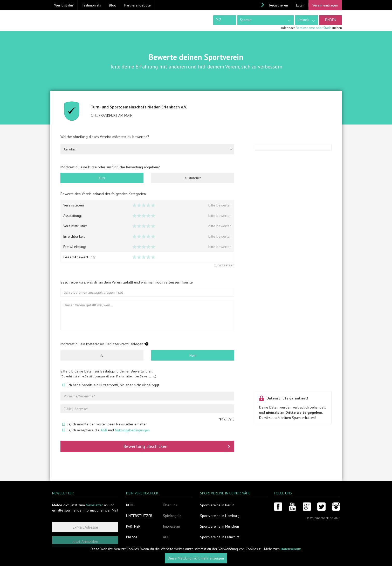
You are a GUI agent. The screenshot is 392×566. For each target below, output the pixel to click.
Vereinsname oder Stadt (314, 28)
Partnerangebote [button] (137, 5)
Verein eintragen (325, 5)
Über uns (170, 505)
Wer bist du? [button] (64, 5)
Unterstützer (139, 516)
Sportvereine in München (219, 526)
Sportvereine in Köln (216, 548)
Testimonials (91, 5)
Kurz (102, 178)
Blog (113, 5)
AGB (104, 430)
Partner (133, 526)
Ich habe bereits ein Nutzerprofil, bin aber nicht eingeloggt (111, 385)
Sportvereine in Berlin (217, 505)
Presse (132, 537)
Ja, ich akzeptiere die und (106, 430)
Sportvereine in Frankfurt (219, 537)
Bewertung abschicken (177, 446)
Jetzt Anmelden (85, 541)
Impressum (171, 526)
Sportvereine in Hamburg (220, 516)
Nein (193, 355)
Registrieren (279, 5)
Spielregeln (172, 516)
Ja (102, 355)
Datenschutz (172, 548)
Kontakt (134, 548)
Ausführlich (193, 178)
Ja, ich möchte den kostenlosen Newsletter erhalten (105, 424)
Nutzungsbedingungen (132, 430)
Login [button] (300, 5)
